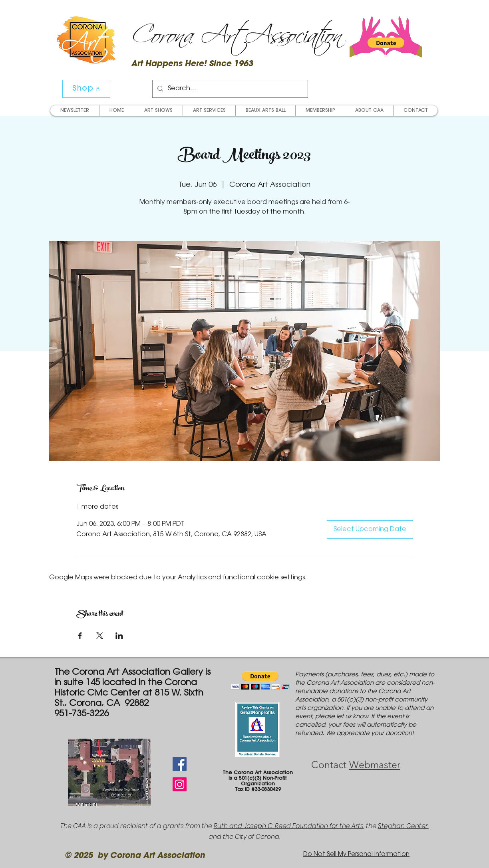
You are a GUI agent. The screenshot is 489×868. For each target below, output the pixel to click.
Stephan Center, (403, 826)
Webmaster (375, 765)
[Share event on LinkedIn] (119, 636)
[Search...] (229, 89)
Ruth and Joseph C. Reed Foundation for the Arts (289, 826)
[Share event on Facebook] (80, 636)
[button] (386, 43)
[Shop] (86, 89)
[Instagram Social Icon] (180, 784)
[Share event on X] (100, 636)
